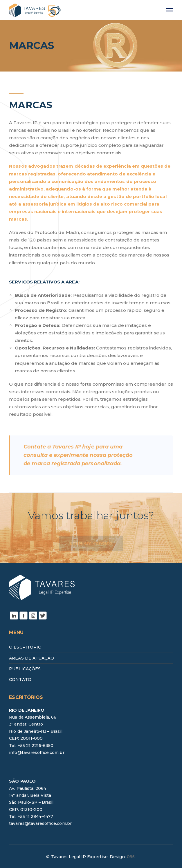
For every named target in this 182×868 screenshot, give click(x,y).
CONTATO (20, 680)
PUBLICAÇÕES (25, 669)
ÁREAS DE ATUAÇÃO (31, 658)
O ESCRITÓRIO (25, 647)
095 (131, 857)
